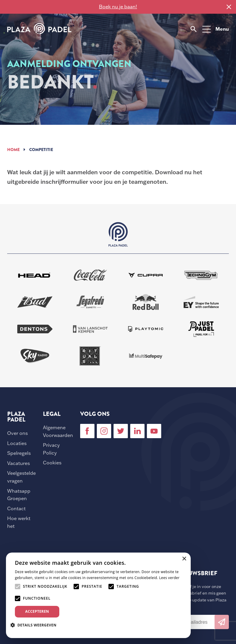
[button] (36, 625)
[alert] (98, 595)
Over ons (17, 433)
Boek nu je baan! (118, 7)
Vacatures (18, 463)
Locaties (17, 443)
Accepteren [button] (37, 611)
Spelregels (19, 453)
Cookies (52, 463)
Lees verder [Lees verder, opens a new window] (169, 578)
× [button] (184, 559)
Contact (16, 508)
